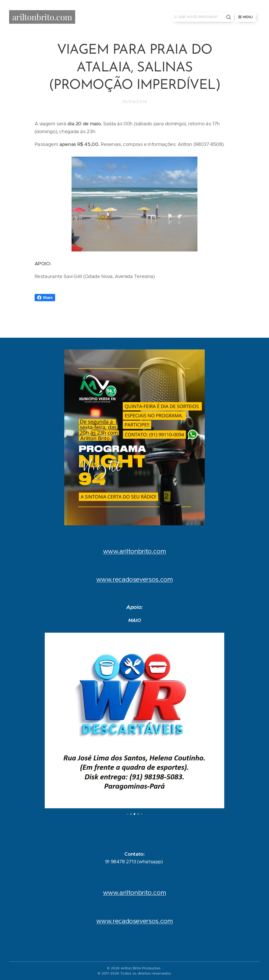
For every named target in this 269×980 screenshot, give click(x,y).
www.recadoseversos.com (135, 580)
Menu (246, 17)
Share (45, 298)
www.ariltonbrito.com (135, 551)
